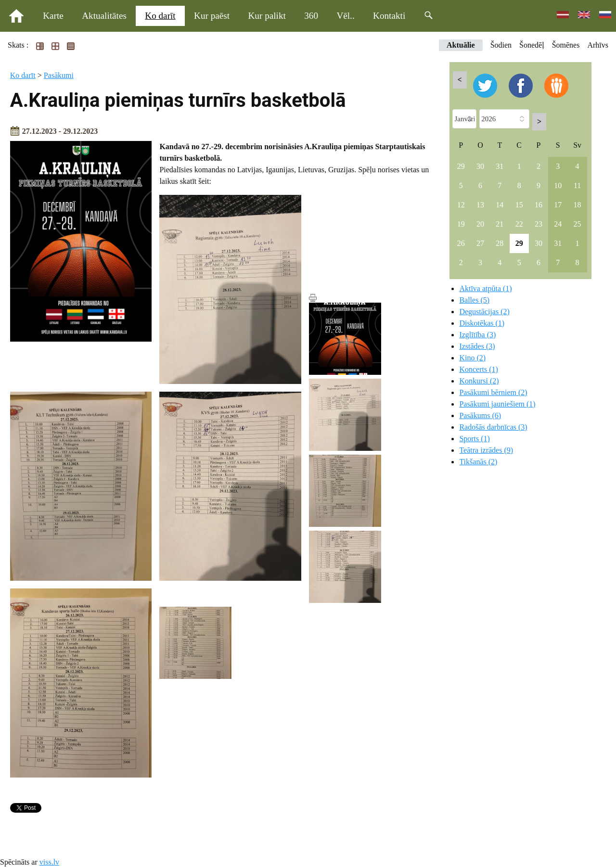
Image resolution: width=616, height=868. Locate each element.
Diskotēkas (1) (482, 323)
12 (461, 205)
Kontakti (389, 16)
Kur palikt (267, 16)
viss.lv (49, 862)
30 (480, 166)
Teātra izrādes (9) (486, 450)
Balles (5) (474, 300)
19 (461, 224)
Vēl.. (345, 16)
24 (558, 224)
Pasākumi (59, 75)
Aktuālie (461, 45)
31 (500, 166)
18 (577, 205)
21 (500, 224)
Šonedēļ (532, 45)
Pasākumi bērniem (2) (493, 392)
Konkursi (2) (479, 381)
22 (519, 224)
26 (461, 243)
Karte (53, 16)
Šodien (501, 45)
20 (480, 224)
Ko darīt (160, 16)
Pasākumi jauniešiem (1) (497, 404)
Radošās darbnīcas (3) (493, 427)
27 (480, 243)
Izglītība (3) (477, 335)
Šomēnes (566, 45)
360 (311, 16)
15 (519, 205)
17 (558, 205)
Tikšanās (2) (478, 462)
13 (480, 205)
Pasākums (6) (480, 415)
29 (461, 166)
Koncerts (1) (478, 369)
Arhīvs (598, 45)
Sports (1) (475, 439)
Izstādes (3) (477, 346)
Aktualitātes (104, 16)
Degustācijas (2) (484, 312)
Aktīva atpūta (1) (485, 288)
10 (558, 185)
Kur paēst (212, 16)
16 (539, 205)
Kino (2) (472, 358)
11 (577, 185)
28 (500, 243)
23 (539, 224)
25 (577, 224)
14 (500, 205)
